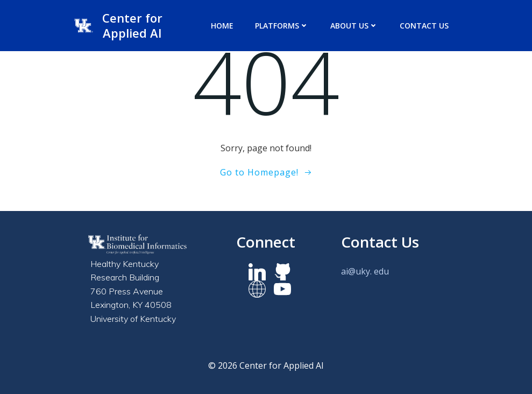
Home (222, 26)
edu (381, 271)
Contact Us (424, 26)
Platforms (282, 26)
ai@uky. (356, 271)
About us (354, 26)
